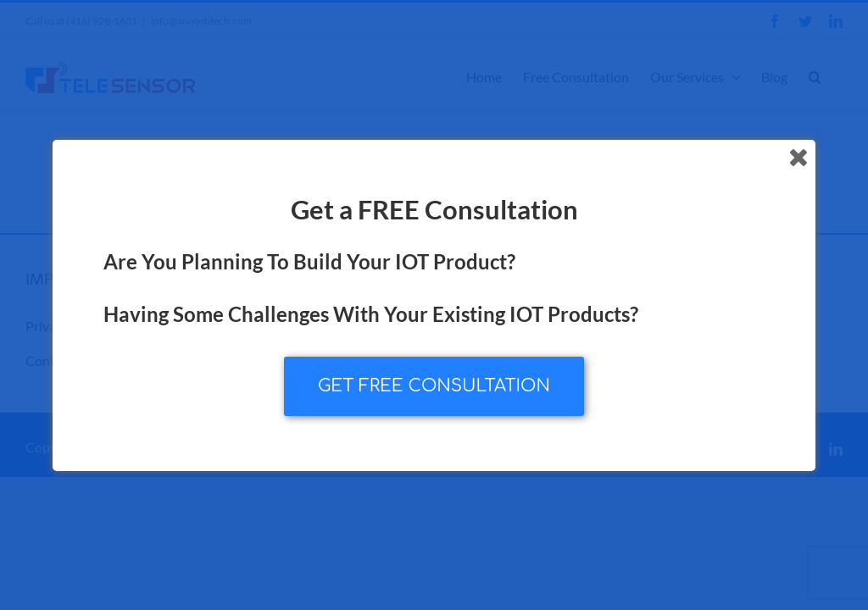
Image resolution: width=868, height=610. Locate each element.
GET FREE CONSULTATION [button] (434, 386)
